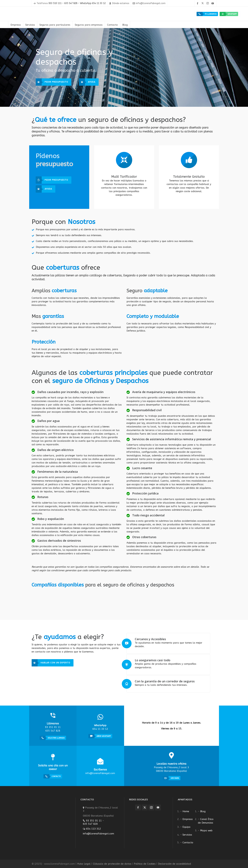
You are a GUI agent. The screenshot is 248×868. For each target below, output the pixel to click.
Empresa (188, 819)
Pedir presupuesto (52, 82)
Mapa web (206, 831)
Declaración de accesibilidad (175, 864)
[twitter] (203, 3)
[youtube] (213, 3)
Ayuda (87, 82)
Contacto (188, 843)
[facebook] (198, 3)
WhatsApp (228, 14)
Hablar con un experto (51, 663)
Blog (203, 811)
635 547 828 (90, 824)
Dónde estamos (119, 3)
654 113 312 (94, 829)
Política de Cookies (145, 864)
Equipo (186, 827)
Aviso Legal (84, 864)
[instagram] (208, 3)
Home (186, 811)
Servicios (187, 835)
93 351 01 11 (94, 821)
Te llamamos (207, 14)
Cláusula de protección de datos (112, 864)
